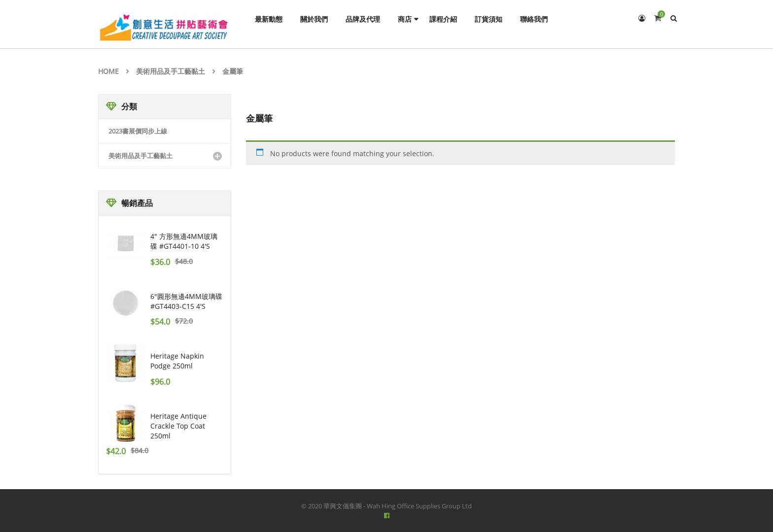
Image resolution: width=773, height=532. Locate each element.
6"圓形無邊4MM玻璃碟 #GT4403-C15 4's (186, 301)
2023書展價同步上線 (138, 131)
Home (108, 71)
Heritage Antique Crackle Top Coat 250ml (178, 426)
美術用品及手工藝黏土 (171, 71)
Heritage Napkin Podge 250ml (177, 361)
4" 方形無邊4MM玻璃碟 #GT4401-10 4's (184, 241)
